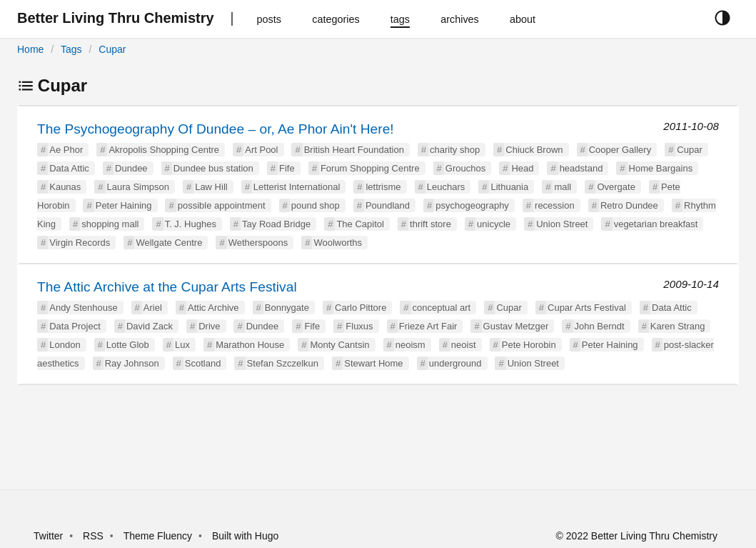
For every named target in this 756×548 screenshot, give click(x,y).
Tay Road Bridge (276, 224)
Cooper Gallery (620, 150)
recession (555, 205)
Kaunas (65, 187)
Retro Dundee (629, 205)
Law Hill (211, 187)
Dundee (131, 168)
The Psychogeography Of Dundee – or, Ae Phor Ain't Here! (216, 129)
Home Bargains (661, 168)
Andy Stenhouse (83, 308)
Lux (182, 345)
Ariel (153, 308)
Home (30, 49)
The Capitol (360, 224)
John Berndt (600, 326)
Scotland (203, 363)
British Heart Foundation (354, 150)
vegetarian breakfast (656, 224)
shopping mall (110, 224)
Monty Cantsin (339, 345)
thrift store (430, 224)
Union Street (562, 224)
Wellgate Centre (169, 243)
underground (455, 363)
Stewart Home (373, 363)
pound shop (316, 205)
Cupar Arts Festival (587, 308)
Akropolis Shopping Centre (164, 150)
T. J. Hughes (191, 224)
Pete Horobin (529, 345)
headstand (581, 168)
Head (522, 168)
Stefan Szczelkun (283, 363)
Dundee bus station (213, 168)
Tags (71, 49)
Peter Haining (124, 205)
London (65, 345)
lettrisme (383, 187)
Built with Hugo (245, 536)
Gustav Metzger (516, 326)
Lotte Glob (128, 345)
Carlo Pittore (361, 308)
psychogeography (472, 205)
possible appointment (222, 205)
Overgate (616, 187)
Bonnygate (287, 308)
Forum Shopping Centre (370, 168)
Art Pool (261, 150)
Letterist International (297, 187)
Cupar (112, 49)
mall (563, 187)
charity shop (455, 150)
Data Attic (69, 168)
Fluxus (359, 326)
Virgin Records (80, 243)
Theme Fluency (159, 536)
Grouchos (465, 168)
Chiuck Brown (534, 150)
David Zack (150, 326)
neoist (464, 345)
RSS (93, 536)
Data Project (75, 326)
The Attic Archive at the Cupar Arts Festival (167, 287)
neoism (410, 345)
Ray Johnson (132, 363)
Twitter (48, 536)
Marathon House (250, 345)
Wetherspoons (258, 243)
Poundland (388, 205)
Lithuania (509, 187)
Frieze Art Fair (428, 326)
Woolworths (338, 243)
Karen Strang (678, 326)
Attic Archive (213, 308)
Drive (209, 326)
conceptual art (442, 308)
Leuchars (446, 187)
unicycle (494, 224)
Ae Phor (66, 150)
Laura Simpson (138, 187)
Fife (287, 168)
